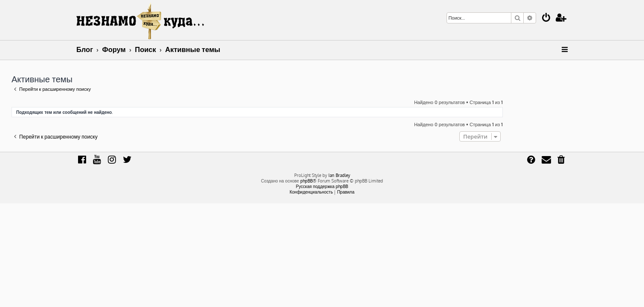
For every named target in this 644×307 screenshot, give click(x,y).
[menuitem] (546, 19)
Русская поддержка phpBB (322, 186)
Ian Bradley (339, 175)
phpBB (306, 181)
